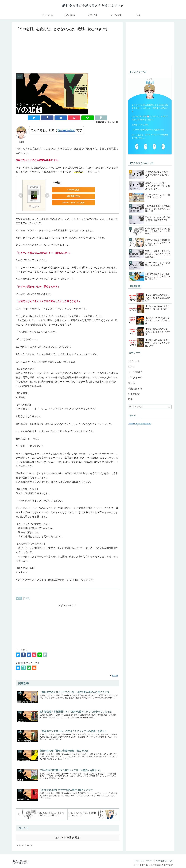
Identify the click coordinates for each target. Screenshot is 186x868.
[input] (150, 407)
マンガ (132, 383)
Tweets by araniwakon (140, 424)
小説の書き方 (135, 389)
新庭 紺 (150, 83)
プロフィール (135, 378)
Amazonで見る (70, 190)
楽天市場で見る (70, 196)
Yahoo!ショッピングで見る (70, 203)
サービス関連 (135, 372)
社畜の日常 (134, 394)
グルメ (132, 367)
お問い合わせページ (164, 861)
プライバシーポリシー (144, 861)
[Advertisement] (67, 51)
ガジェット (134, 361)
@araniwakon (66, 130)
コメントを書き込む (67, 838)
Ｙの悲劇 (57, 183)
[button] (169, 407)
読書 (19, 598)
